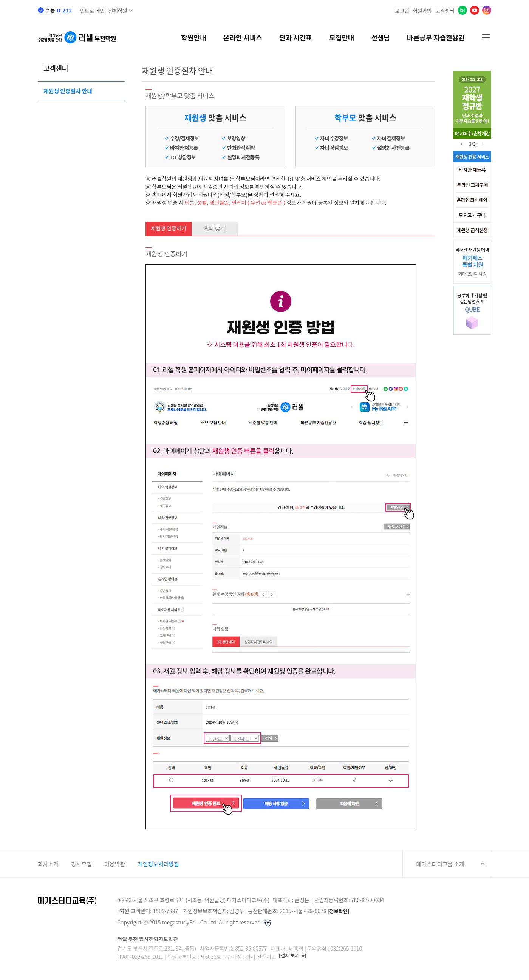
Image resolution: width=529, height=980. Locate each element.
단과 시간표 (296, 37)
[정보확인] (339, 911)
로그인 (402, 11)
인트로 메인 (92, 11)
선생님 (381, 37)
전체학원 (118, 11)
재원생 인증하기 (168, 228)
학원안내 (193, 37)
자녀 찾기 (215, 228)
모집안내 (342, 37)
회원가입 (422, 11)
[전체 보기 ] (293, 956)
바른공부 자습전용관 (436, 37)
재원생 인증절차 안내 (68, 91)
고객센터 (445, 11)
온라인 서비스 (243, 37)
